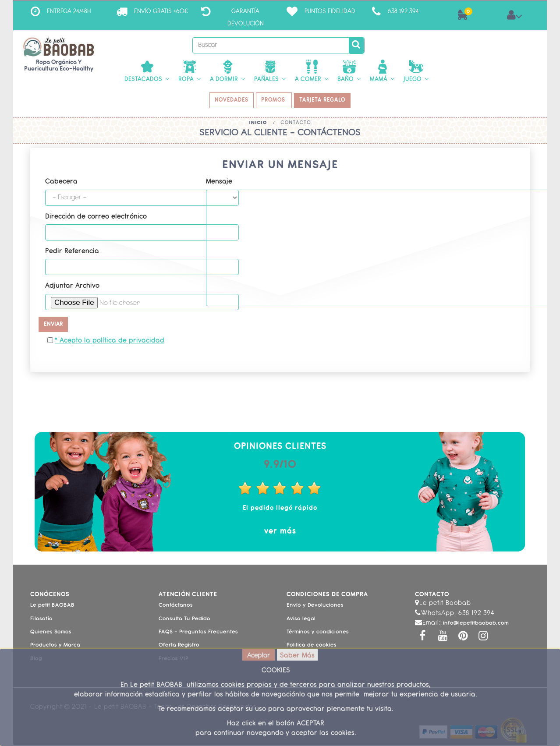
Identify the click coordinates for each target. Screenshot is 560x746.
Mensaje (219, 184)
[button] (147, 72)
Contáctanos (176, 607)
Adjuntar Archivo (72, 288)
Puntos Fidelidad (330, 12)
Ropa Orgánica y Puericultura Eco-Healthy (59, 66)
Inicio (258, 124)
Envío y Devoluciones (315, 607)
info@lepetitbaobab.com (476, 625)
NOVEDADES (230, 101)
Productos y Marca (55, 647)
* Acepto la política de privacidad (110, 343)
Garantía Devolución (246, 18)
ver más (280, 533)
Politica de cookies (312, 647)
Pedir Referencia (72, 253)
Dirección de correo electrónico (96, 218)
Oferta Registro (179, 647)
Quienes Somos (51, 633)
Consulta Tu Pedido (184, 620)
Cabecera (61, 184)
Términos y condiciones (318, 633)
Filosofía (41, 620)
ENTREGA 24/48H (69, 12)
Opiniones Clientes (280, 449)
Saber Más (297, 656)
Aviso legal (301, 620)
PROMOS (275, 101)
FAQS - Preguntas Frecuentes (198, 633)
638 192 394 (403, 12)
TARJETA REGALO (325, 101)
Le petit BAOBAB (52, 607)
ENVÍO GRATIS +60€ (161, 12)
